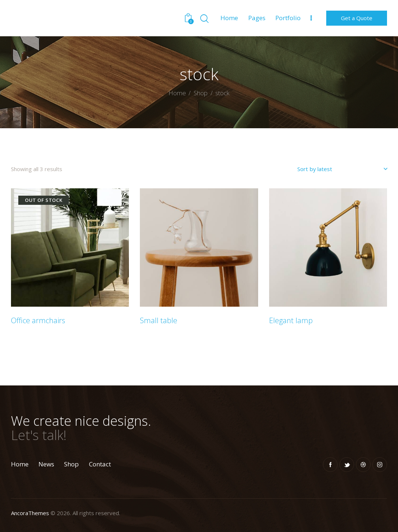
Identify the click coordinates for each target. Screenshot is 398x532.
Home (177, 93)
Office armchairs (38, 321)
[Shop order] (342, 169)
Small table (159, 321)
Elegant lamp (291, 321)
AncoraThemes (30, 513)
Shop (201, 93)
